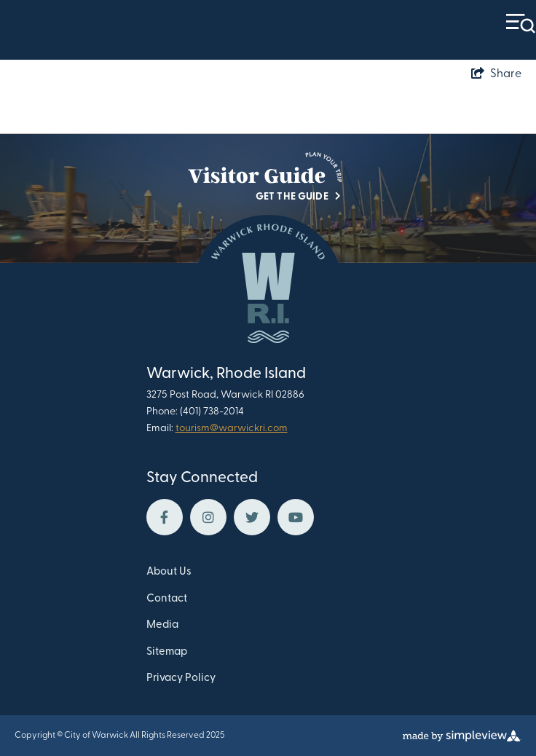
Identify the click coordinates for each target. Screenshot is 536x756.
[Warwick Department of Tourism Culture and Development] (268, 290)
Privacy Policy (181, 678)
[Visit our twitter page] (252, 517)
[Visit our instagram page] (208, 517)
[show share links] (496, 74)
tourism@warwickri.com (232, 429)
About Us (169, 572)
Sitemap (167, 652)
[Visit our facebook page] (165, 517)
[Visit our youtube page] (296, 517)
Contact (167, 599)
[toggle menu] (521, 24)
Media (162, 625)
